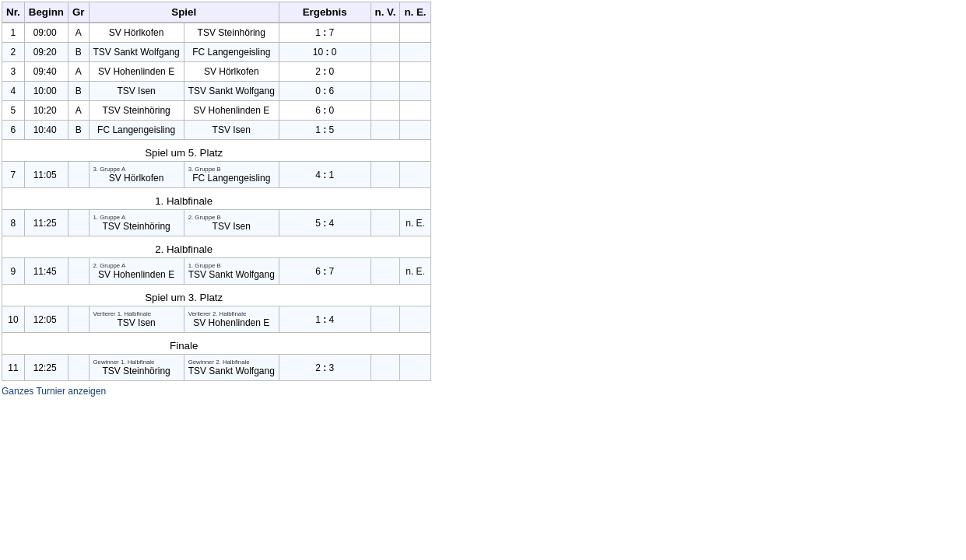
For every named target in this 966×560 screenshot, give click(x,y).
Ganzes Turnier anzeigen (54, 391)
